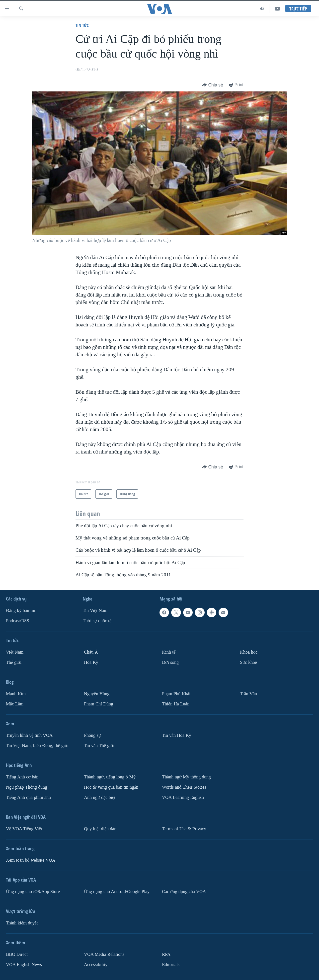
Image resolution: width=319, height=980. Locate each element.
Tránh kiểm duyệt (22, 923)
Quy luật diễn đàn (100, 829)
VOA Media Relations (104, 954)
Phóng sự (92, 735)
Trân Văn (248, 694)
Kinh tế (169, 652)
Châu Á (91, 652)
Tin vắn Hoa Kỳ (177, 735)
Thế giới (14, 662)
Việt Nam (15, 652)
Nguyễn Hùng (97, 694)
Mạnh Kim (16, 694)
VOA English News (24, 965)
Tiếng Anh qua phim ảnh (28, 797)
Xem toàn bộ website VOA (31, 860)
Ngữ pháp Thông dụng (27, 787)
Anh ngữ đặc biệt (100, 797)
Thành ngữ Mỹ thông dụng (186, 777)
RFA (166, 954)
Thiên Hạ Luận (176, 704)
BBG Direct (17, 954)
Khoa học (249, 652)
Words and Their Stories (184, 787)
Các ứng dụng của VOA (184, 892)
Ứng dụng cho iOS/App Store (33, 892)
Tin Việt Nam (95, 611)
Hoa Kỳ (91, 662)
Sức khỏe (248, 662)
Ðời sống (170, 662)
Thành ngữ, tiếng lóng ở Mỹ (110, 777)
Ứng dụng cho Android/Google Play (117, 892)
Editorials (171, 965)
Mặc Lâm (15, 704)
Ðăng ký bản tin (21, 611)
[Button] (213, 85)
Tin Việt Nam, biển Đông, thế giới (37, 746)
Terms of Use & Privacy (184, 829)
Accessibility (96, 965)
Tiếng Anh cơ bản (22, 777)
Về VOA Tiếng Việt (24, 829)
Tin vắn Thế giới (99, 746)
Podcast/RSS (18, 621)
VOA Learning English (183, 797)
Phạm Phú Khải (176, 694)
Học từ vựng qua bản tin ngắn (111, 787)
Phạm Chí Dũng (99, 704)
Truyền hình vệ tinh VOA (29, 735)
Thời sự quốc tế (97, 621)
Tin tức (82, 25)
